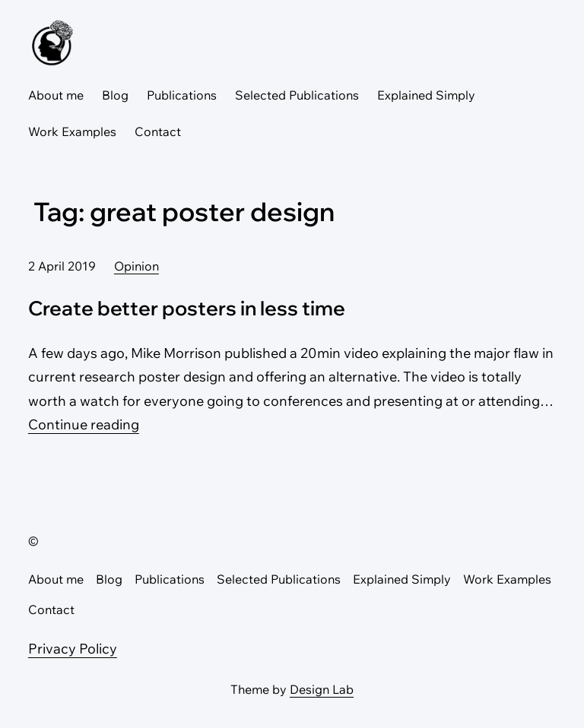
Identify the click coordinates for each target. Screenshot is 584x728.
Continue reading (84, 424)
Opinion (136, 266)
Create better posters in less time (187, 308)
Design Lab (322, 689)
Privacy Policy (73, 649)
